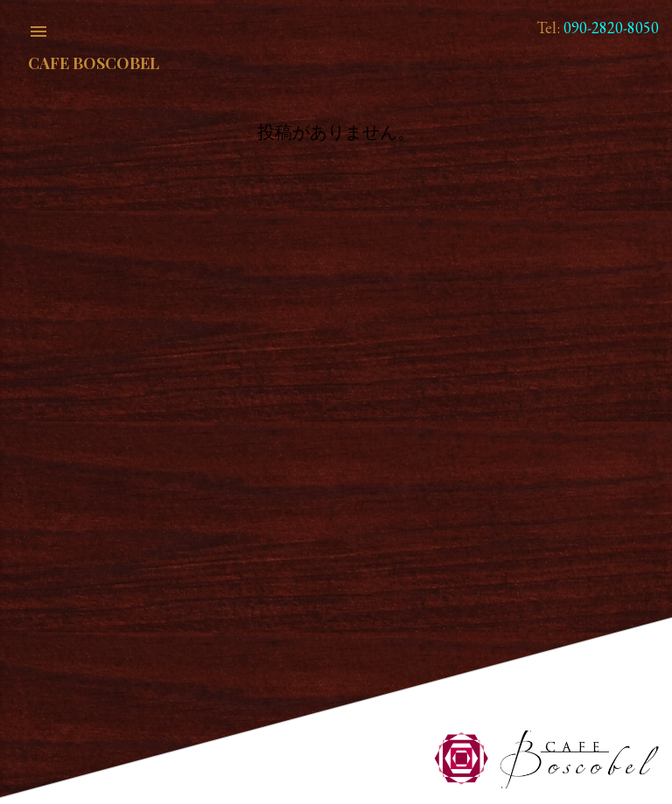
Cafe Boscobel (94, 63)
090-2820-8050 (611, 28)
